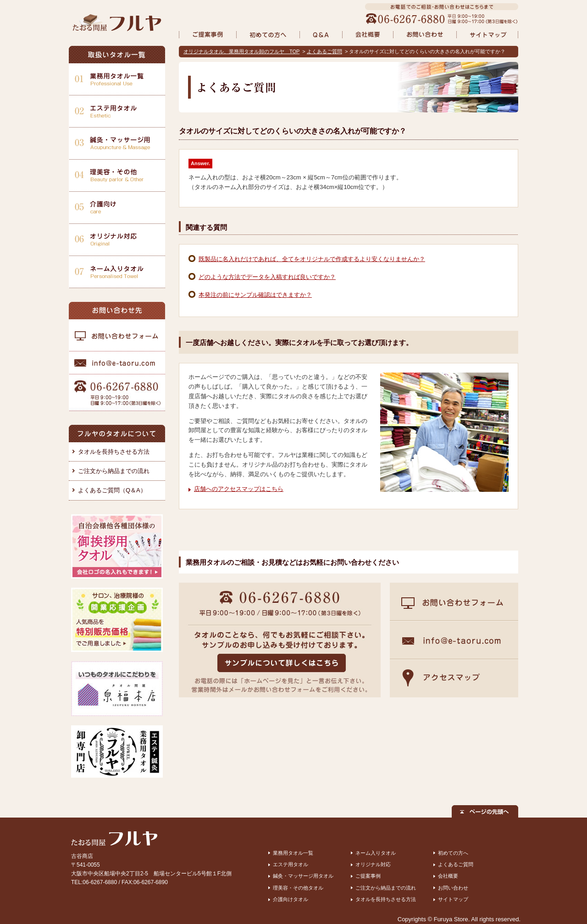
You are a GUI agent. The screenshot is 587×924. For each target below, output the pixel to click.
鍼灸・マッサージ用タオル (303, 876)
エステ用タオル (291, 864)
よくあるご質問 (324, 51)
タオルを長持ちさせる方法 (114, 452)
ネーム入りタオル (376, 853)
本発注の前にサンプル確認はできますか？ (255, 295)
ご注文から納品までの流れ (114, 471)
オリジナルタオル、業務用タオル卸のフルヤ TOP (241, 51)
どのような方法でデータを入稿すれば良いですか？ (267, 277)
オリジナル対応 (373, 864)
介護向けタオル (291, 899)
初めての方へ (453, 853)
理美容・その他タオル (298, 888)
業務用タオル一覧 (293, 853)
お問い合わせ (453, 888)
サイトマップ (453, 899)
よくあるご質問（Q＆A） (112, 490)
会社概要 (448, 876)
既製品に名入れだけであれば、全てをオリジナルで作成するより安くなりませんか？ (312, 259)
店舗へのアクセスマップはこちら (239, 489)
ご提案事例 (368, 876)
